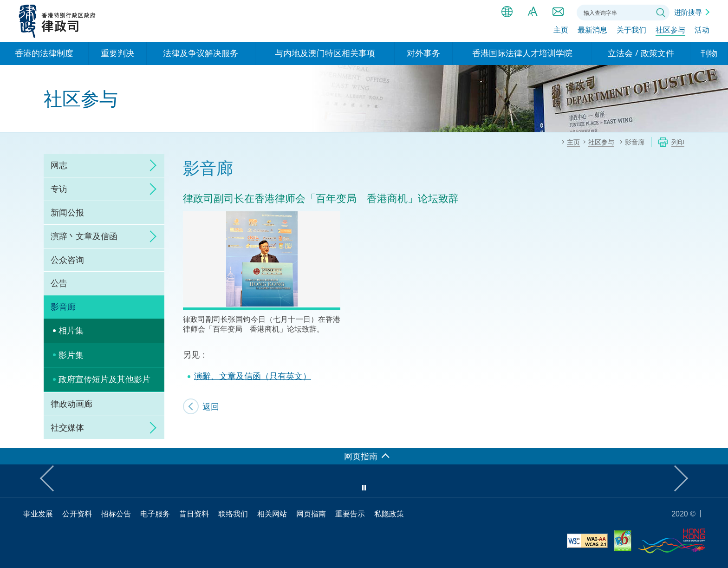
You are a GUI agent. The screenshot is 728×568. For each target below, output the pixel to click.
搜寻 (661, 13)
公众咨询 (67, 260)
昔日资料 (194, 514)
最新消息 (592, 31)
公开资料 (77, 514)
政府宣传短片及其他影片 (104, 379)
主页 (561, 31)
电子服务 (155, 514)
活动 (702, 31)
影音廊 (63, 307)
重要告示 (350, 514)
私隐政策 (389, 514)
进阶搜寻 (688, 12)
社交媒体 (67, 427)
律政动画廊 (71, 404)
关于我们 (631, 31)
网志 (59, 165)
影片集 (71, 355)
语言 (507, 12)
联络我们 (558, 12)
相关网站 (272, 514)
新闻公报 (67, 212)
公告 (59, 283)
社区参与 (670, 31)
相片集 (71, 330)
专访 (59, 189)
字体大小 (533, 12)
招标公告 (116, 514)
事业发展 (38, 514)
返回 (211, 406)
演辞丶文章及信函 (84, 236)
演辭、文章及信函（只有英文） (253, 376)
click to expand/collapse (150, 165)
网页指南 (311, 514)
